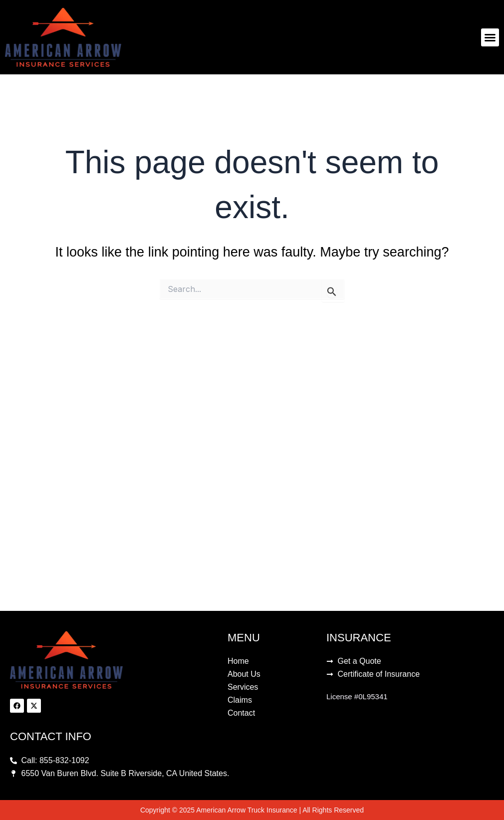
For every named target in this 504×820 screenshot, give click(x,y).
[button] (490, 37)
